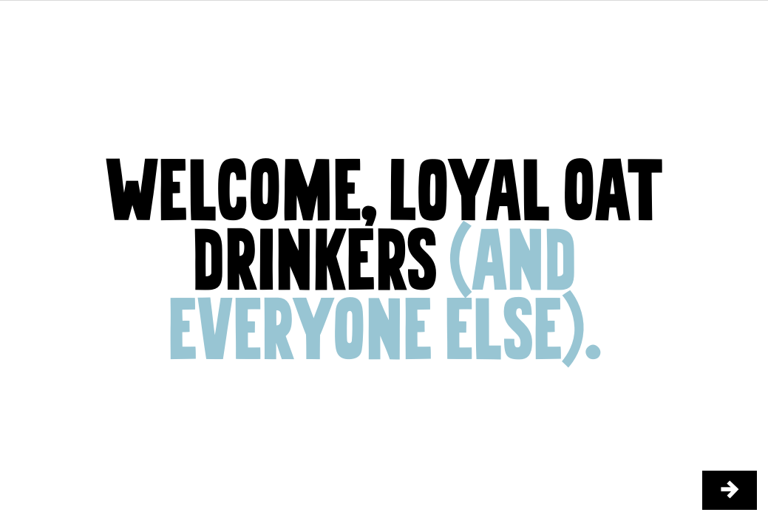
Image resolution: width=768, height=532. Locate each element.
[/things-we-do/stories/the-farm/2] (730, 490)
